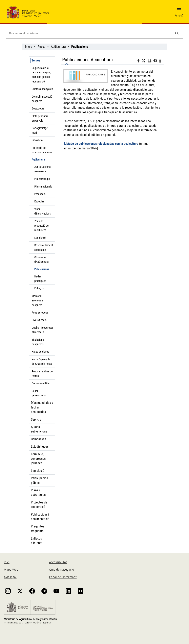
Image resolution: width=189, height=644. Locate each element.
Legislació (40, 238)
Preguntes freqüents (38, 529)
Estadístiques (40, 447)
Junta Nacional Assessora (43, 169)
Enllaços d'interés (37, 541)
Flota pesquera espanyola (40, 118)
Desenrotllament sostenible (44, 247)
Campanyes (38, 439)
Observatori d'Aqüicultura (41, 259)
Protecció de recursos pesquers (42, 150)
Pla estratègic (42, 179)
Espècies (39, 201)
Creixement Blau (41, 383)
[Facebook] (139, 61)
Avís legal (10, 577)
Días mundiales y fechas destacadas (42, 407)
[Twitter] (145, 61)
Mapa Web (11, 569)
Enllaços (39, 288)
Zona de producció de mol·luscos (41, 226)
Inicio (29, 47)
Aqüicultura (58, 47)
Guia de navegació (61, 569)
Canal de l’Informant (63, 577)
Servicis (36, 419)
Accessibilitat (58, 562)
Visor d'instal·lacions (43, 211)
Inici (7, 562)
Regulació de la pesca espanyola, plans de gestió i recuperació (41, 75)
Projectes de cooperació (39, 505)
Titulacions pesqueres (38, 342)
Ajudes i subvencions (39, 429)
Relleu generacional (39, 393)
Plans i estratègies (38, 492)
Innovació (37, 140)
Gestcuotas (38, 108)
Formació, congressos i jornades (39, 459)
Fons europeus (40, 313)
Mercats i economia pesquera (37, 301)
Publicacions (42, 269)
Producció (40, 194)
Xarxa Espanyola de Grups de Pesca (42, 362)
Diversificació (39, 320)
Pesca (41, 47)
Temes (36, 60)
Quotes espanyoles (42, 89)
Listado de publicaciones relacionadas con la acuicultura (101, 144)
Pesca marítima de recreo (42, 374)
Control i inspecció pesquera (42, 99)
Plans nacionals (43, 187)
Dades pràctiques (40, 279)
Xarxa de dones (40, 352)
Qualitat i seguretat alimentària (42, 330)
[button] (179, 11)
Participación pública (39, 480)
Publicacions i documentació (40, 517)
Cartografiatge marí (40, 130)
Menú (179, 16)
